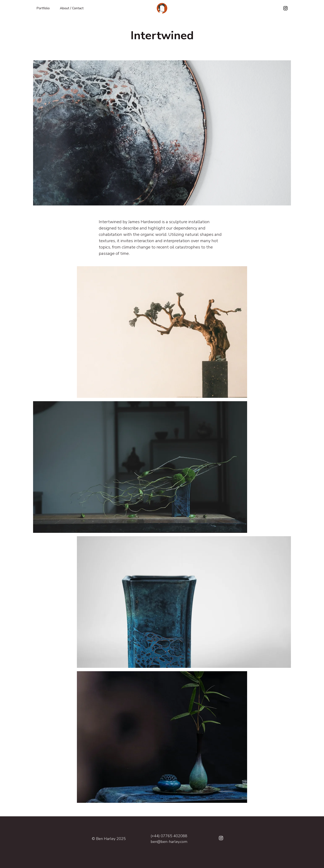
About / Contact (72, 8)
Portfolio (43, 8)
